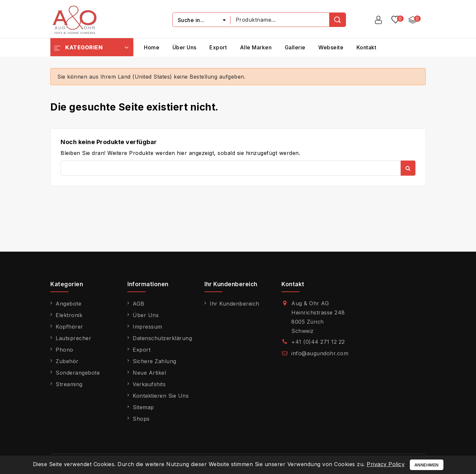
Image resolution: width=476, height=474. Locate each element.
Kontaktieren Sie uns (161, 396)
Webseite (331, 47)
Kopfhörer (69, 327)
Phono (65, 350)
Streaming (69, 384)
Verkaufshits (149, 384)
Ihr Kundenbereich (235, 304)
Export (218, 47)
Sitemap (143, 407)
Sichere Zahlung (155, 361)
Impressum (147, 327)
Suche (408, 168)
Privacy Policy (386, 464)
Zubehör (67, 361)
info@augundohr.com (320, 353)
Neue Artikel (149, 373)
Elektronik (69, 315)
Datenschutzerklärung (162, 338)
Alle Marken (256, 47)
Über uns (185, 47)
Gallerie (295, 47)
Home (152, 47)
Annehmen (427, 465)
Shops (141, 419)
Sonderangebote (78, 373)
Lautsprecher (73, 338)
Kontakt (367, 47)
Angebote (68, 304)
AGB (139, 304)
